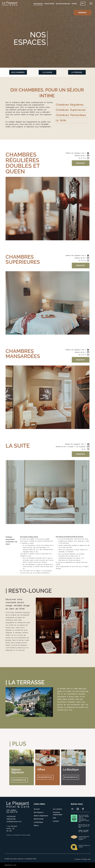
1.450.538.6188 (11, 817)
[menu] (91, 3)
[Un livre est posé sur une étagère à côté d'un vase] (49, 626)
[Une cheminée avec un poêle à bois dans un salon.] (76, 626)
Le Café (86, 830)
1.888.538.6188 (11, 819)
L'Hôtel (80, 830)
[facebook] (83, 809)
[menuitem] (38, 4)
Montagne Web (86, 859)
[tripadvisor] (72, 809)
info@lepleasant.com (14, 822)
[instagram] (78, 809)
